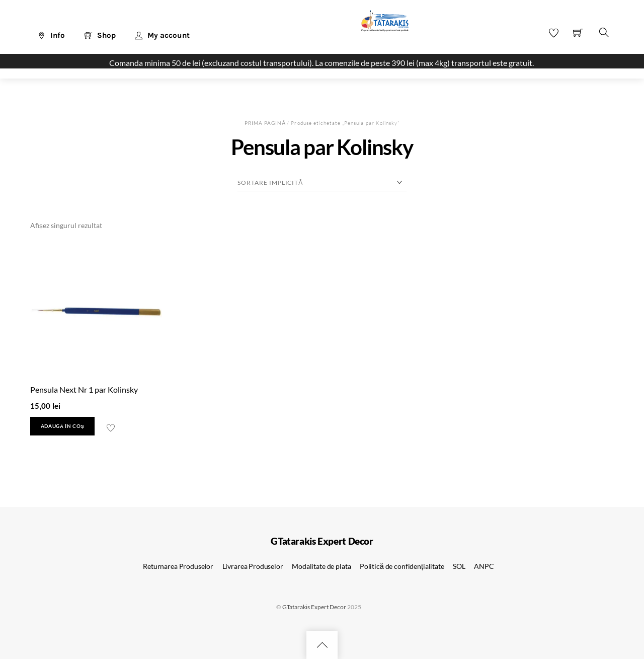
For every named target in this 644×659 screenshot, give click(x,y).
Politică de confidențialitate (402, 566)
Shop (100, 35)
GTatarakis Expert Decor (314, 607)
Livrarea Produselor (253, 566)
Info (51, 35)
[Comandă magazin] (322, 183)
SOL (459, 566)
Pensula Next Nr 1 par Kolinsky (84, 389)
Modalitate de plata (321, 566)
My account (162, 35)
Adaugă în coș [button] (63, 426)
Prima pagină (265, 123)
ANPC (484, 566)
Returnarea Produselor (178, 566)
